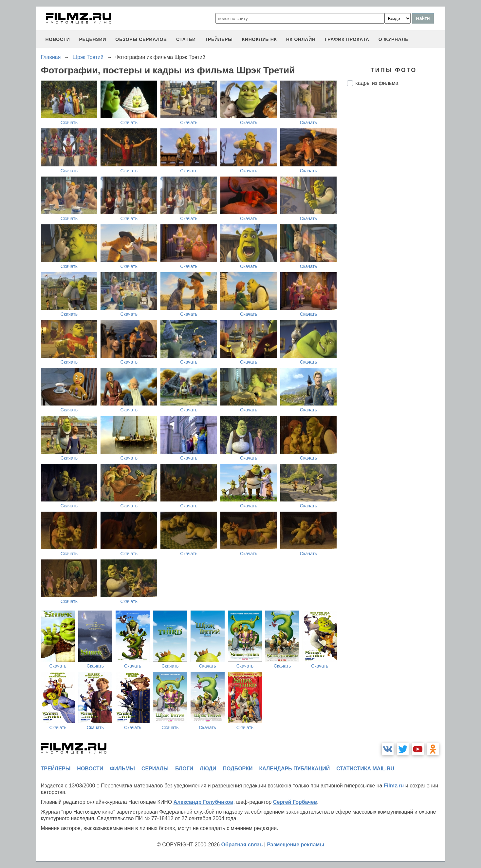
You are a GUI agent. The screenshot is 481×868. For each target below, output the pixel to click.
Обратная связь (242, 845)
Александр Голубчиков (203, 802)
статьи (186, 39)
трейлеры (219, 39)
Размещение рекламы (296, 845)
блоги (184, 769)
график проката (347, 39)
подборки (238, 769)
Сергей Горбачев (295, 802)
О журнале (394, 39)
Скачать (69, 123)
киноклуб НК (259, 39)
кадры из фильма (377, 83)
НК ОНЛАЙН (301, 39)
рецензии (92, 39)
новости (58, 39)
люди (208, 769)
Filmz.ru (394, 786)
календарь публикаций (295, 769)
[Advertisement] (396, 201)
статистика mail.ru (365, 769)
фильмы (122, 769)
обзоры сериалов (141, 39)
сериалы (155, 769)
